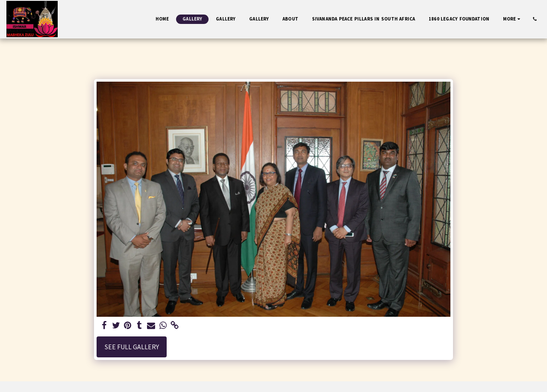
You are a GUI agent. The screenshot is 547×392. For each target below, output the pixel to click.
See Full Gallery (132, 347)
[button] (535, 19)
